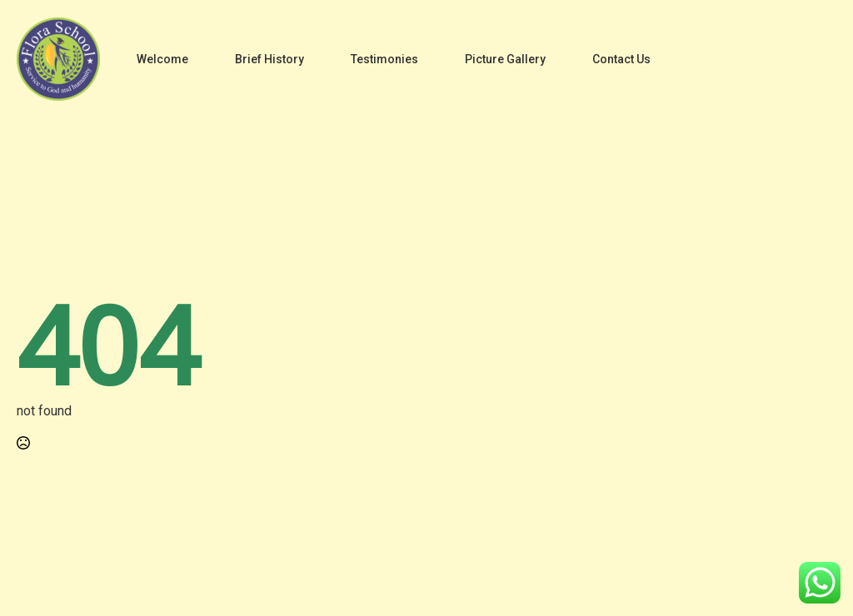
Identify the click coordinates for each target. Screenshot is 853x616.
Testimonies (384, 59)
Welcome (162, 59)
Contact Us (621, 59)
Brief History (269, 59)
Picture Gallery (505, 59)
